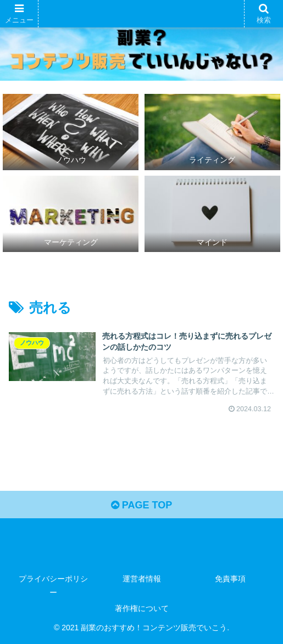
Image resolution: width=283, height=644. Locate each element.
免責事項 (230, 579)
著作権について (142, 608)
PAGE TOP (141, 505)
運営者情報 (142, 579)
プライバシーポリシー (53, 586)
